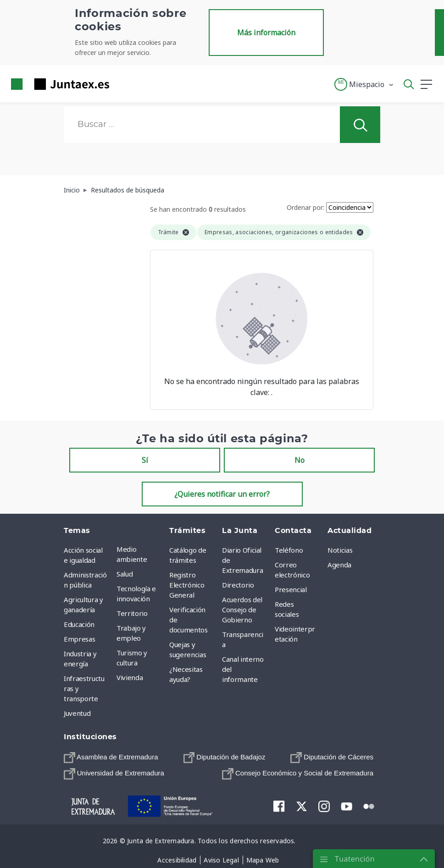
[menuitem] (111, 757)
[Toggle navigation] (122, 84)
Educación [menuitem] (79, 624)
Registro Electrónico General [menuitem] (187, 585)
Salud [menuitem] (125, 574)
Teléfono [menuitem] (289, 550)
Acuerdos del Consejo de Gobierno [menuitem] (242, 610)
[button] (364, 84)
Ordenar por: (305, 207)
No (300, 460)
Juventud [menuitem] (77, 713)
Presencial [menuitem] (291, 589)
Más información (266, 33)
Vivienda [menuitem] (130, 677)
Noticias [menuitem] (340, 550)
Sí (145, 460)
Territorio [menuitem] (132, 613)
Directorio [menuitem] (238, 585)
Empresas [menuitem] (79, 639)
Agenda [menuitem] (339, 565)
